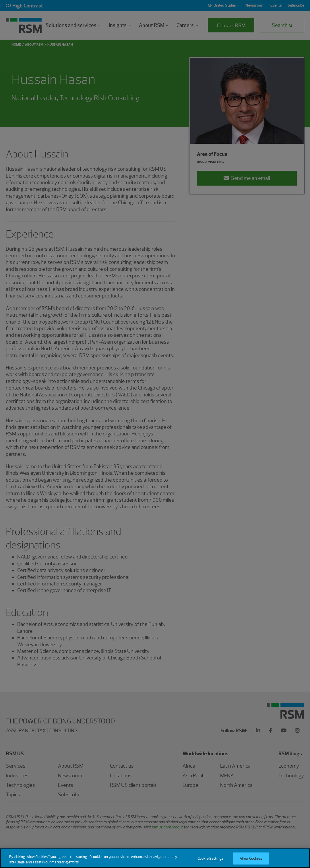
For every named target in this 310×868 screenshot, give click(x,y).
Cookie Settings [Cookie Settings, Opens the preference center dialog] (210, 862)
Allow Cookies (251, 862)
